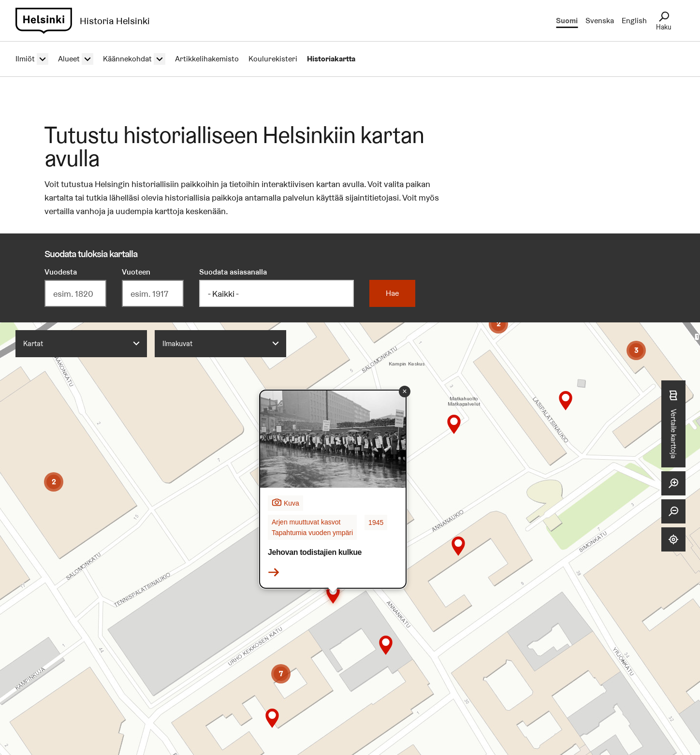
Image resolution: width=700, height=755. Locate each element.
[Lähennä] (673, 483)
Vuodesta (61, 272)
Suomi (567, 21)
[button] (54, 482)
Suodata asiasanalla (233, 272)
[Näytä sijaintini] (673, 539)
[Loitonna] (673, 511)
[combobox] (81, 344)
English (634, 21)
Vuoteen (136, 272)
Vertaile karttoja (673, 424)
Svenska (600, 21)
